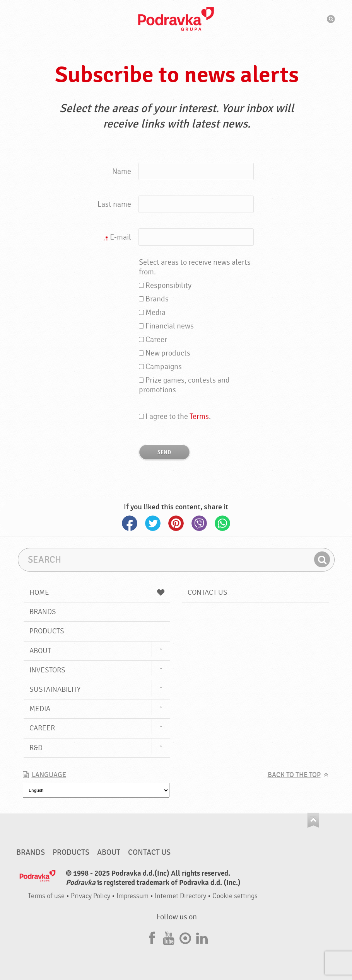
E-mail (118, 237)
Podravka (176, 19)
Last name (114, 204)
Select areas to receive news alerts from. (195, 267)
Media (40, 709)
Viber (199, 523)
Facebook (130, 523)
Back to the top (294, 775)
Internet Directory (180, 896)
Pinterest (176, 523)
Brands (43, 612)
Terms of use (46, 896)
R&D (36, 748)
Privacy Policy (91, 896)
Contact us (208, 592)
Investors (47, 670)
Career (42, 728)
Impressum (132, 896)
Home (97, 592)
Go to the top (313, 820)
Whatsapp (222, 523)
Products (47, 631)
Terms (199, 416)
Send (164, 452)
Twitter (153, 523)
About (40, 651)
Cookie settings (235, 896)
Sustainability (55, 689)
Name (122, 171)
